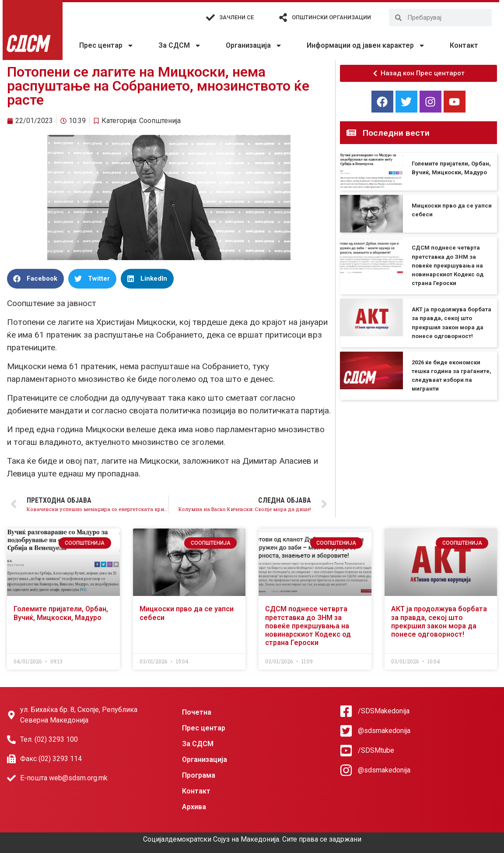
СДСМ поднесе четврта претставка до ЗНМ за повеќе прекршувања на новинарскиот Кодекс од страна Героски (448, 265)
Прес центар (107, 46)
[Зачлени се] (210, 18)
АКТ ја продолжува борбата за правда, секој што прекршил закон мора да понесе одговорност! (439, 622)
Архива (194, 807)
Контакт (464, 45)
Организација (254, 46)
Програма (199, 775)
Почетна (197, 712)
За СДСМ (180, 46)
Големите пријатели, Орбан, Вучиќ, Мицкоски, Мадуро (61, 613)
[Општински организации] (283, 18)
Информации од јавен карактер (366, 46)
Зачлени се (236, 17)
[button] (35, 279)
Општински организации (331, 17)
